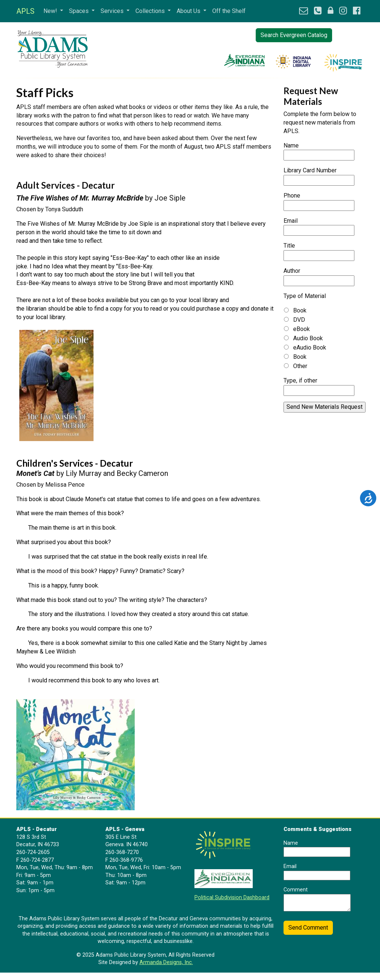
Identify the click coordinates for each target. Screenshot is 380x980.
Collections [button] (151, 11)
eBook (302, 329)
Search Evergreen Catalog (294, 35)
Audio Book (308, 338)
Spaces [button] (80, 11)
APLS (25, 11)
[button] (304, 11)
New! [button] (51, 11)
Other (300, 366)
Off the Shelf (229, 11)
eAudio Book (310, 347)
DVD (299, 320)
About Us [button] (189, 11)
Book (300, 310)
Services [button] (113, 11)
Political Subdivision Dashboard (232, 898)
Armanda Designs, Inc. (166, 962)
